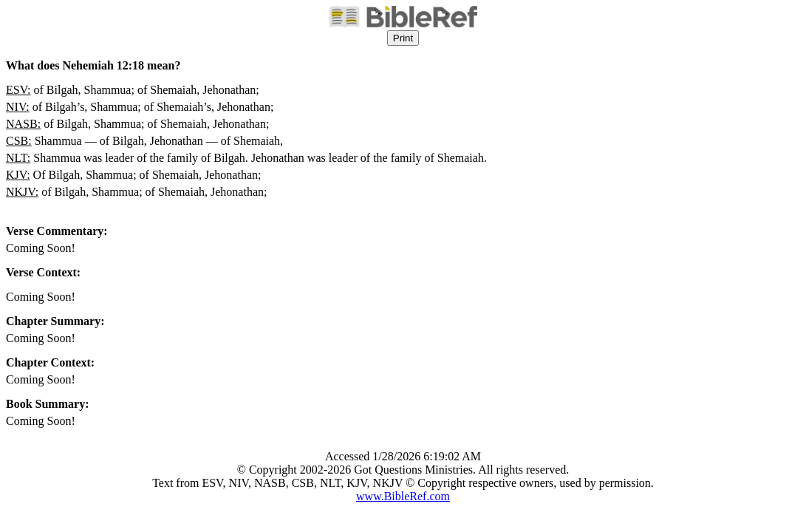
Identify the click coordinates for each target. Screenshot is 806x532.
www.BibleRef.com (403, 496)
